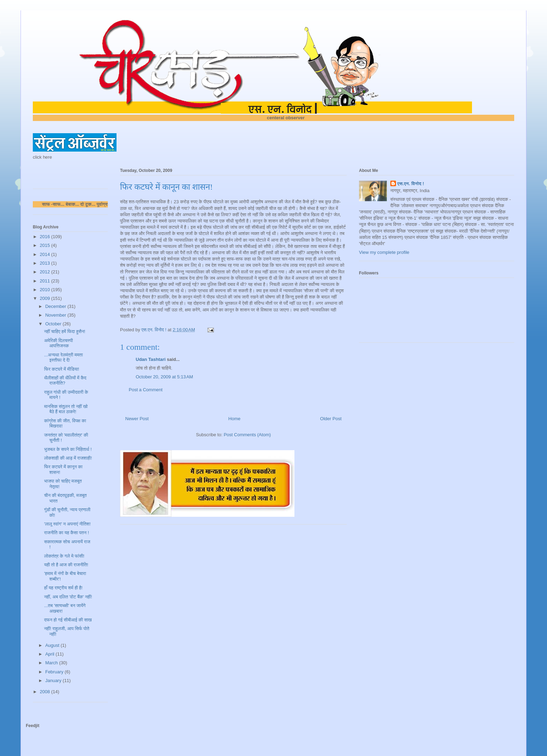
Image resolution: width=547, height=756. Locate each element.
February (55, 672)
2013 (46, 263)
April (51, 654)
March (52, 663)
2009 (46, 298)
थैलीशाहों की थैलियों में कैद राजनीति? (65, 381)
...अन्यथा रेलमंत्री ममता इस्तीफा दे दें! (63, 358)
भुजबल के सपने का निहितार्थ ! (68, 449)
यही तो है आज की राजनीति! (66, 565)
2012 (46, 272)
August (53, 645)
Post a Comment (146, 390)
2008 (46, 692)
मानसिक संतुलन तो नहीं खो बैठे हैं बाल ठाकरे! (66, 409)
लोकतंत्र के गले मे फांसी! (64, 556)
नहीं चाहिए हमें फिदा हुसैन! (65, 331)
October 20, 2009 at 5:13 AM (164, 377)
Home (235, 419)
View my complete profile (384, 252)
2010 (46, 290)
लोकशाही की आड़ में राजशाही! (68, 458)
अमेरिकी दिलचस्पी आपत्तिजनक (58, 343)
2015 (46, 245)
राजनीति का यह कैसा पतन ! (66, 533)
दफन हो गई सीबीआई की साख (68, 620)
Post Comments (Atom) (247, 435)
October (54, 324)
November (57, 315)
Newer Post (137, 419)
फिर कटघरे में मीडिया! (61, 369)
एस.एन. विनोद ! (411, 184)
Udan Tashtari (151, 359)
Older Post (331, 419)
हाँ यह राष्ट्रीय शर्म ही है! (63, 588)
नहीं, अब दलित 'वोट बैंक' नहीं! (68, 597)
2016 (46, 237)
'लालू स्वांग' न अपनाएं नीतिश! (67, 524)
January (54, 681)
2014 (46, 254)
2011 (46, 281)
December (57, 306)
